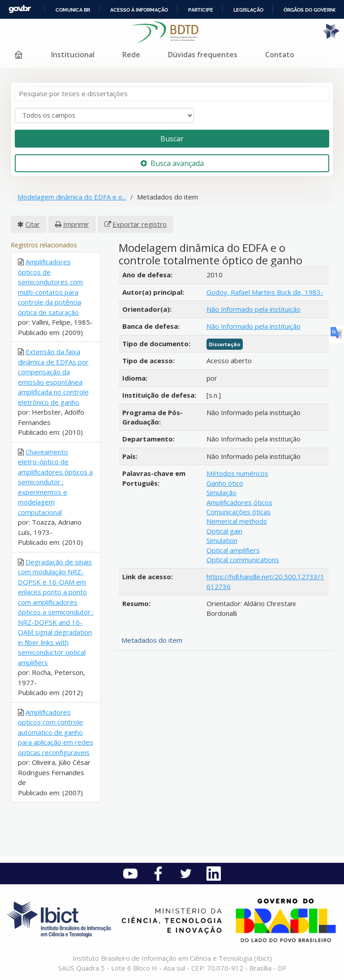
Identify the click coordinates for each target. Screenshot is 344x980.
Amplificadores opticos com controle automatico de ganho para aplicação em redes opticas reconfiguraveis (56, 732)
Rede (131, 55)
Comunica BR (73, 10)
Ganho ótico (225, 483)
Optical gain (224, 531)
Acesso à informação (139, 10)
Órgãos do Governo (310, 10)
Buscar (172, 139)
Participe (201, 10)
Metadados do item (152, 640)
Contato (280, 55)
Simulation (222, 540)
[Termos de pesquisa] (172, 94)
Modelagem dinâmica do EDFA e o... (72, 197)
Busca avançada (172, 163)
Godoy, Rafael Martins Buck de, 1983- (265, 292)
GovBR (20, 9)
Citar (33, 224)
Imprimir (76, 224)
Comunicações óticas (239, 512)
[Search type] (104, 115)
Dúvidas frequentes (203, 55)
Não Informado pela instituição (254, 309)
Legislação (248, 10)
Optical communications (243, 560)
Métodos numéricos (237, 473)
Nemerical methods (237, 521)
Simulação (221, 492)
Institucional (73, 55)
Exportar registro (140, 224)
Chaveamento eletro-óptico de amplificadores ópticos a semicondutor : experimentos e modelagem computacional (55, 482)
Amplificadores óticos (239, 502)
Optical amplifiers (233, 550)
